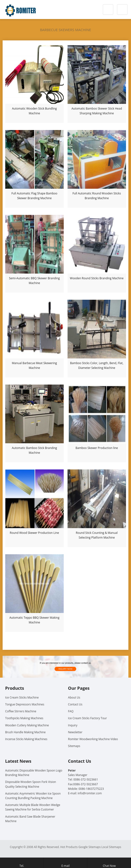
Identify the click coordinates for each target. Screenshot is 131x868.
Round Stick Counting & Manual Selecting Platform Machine (97, 535)
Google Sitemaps (90, 847)
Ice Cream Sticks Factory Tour (87, 718)
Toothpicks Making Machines (24, 718)
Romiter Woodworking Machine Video (93, 739)
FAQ (71, 711)
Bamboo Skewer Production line (97, 448)
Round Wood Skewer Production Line (34, 533)
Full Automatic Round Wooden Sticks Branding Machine (97, 196)
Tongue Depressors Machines (25, 704)
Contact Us (75, 704)
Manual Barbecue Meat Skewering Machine (34, 365)
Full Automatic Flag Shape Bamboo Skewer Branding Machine (34, 196)
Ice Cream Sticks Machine (22, 697)
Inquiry (73, 725)
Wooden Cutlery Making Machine (27, 725)
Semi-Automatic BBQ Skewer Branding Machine (34, 281)
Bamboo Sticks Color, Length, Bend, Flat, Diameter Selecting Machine (97, 365)
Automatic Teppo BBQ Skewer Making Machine (34, 620)
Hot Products (69, 847)
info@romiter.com (90, 793)
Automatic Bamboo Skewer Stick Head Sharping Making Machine (97, 111)
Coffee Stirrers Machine (21, 711)
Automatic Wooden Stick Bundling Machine (34, 111)
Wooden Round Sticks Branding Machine (97, 278)
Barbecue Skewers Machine (66, 30)
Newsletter (75, 732)
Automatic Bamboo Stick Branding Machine (34, 450)
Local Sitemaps (111, 847)
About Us (74, 697)
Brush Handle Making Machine (25, 732)
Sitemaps (74, 746)
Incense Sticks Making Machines (26, 739)
